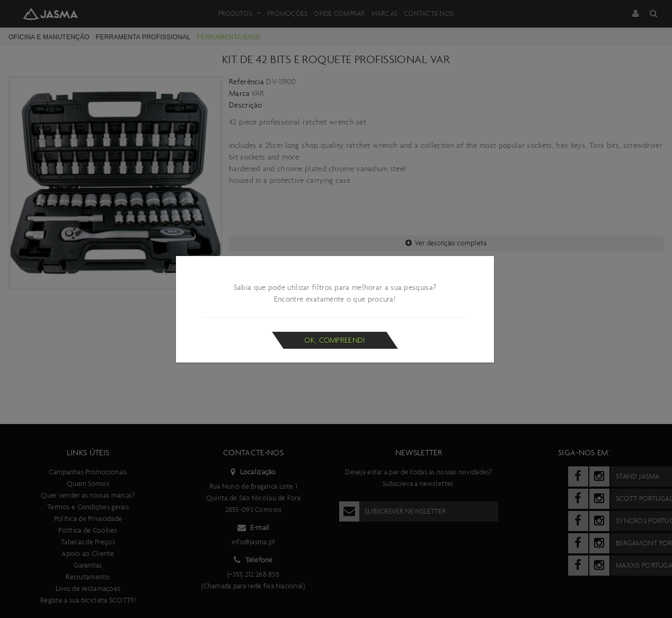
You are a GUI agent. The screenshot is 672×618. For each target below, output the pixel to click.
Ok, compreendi (335, 340)
